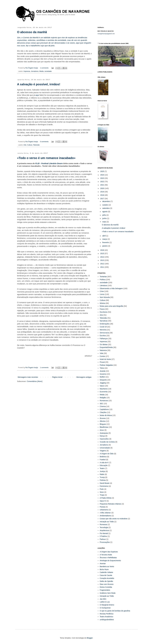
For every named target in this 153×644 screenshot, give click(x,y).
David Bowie (105, 483)
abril (104, 236)
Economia (104, 392)
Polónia (103, 480)
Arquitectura (104, 530)
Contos (102, 356)
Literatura (103, 285)
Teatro (102, 468)
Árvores (103, 418)
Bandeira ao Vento (107, 566)
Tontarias (103, 277)
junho (105, 218)
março (105, 239)
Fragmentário (105, 590)
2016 (102, 250)
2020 (102, 188)
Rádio (102, 474)
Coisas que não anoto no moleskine (114, 519)
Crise (102, 291)
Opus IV (103, 501)
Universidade (105, 448)
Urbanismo (104, 510)
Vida (101, 353)
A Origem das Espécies (109, 552)
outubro (105, 205)
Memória (103, 330)
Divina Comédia (106, 587)
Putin (102, 489)
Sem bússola (105, 297)
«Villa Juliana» (105, 513)
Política (103, 280)
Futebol (103, 460)
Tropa (102, 495)
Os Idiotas (104, 345)
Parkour (103, 539)
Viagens (103, 451)
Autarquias (104, 433)
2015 (102, 253)
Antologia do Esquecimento (110, 561)
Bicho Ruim (104, 569)
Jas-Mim (103, 599)
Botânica (103, 457)
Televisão (36, 145)
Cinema (103, 406)
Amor (102, 430)
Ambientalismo (105, 516)
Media (41, 71)
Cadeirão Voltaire (106, 572)
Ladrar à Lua (105, 602)
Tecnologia (104, 527)
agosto (105, 212)
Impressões (104, 439)
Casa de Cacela (106, 575)
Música (102, 303)
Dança (102, 436)
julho (104, 215)
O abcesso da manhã (32, 32)
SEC (102, 404)
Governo (103, 374)
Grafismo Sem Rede (108, 593)
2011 (102, 267)
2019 (102, 192)
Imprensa (27, 71)
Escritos (103, 336)
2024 (102, 175)
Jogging (103, 383)
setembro (106, 208)
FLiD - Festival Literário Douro (49, 163)
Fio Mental (104, 533)
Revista (107, 614)
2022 (102, 182)
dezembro (106, 201)
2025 (102, 171)
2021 (102, 185)
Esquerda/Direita (106, 347)
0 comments (44, 142)
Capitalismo (104, 409)
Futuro (102, 309)
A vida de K (104, 463)
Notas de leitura (106, 415)
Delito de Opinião (106, 581)
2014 (102, 257)
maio (104, 222)
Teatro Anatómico (106, 617)
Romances (104, 401)
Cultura (30, 145)
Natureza (103, 350)
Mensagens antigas (84, 377)
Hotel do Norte (105, 359)
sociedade (48, 71)
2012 (102, 264)
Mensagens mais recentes (28, 377)
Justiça (102, 471)
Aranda (103, 371)
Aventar (103, 564)
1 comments (44, 68)
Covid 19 (103, 327)
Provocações (105, 542)
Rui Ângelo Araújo (32, 68)
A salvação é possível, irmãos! (39, 84)
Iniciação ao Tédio (107, 522)
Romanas (103, 524)
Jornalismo (35, 71)
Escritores (104, 312)
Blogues (103, 424)
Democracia (104, 333)
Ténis (102, 368)
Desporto (103, 380)
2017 (102, 199)
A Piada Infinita (105, 498)
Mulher (102, 377)
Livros (102, 294)
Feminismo (104, 486)
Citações (103, 412)
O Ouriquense (105, 608)
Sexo (102, 492)
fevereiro (106, 242)
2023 (102, 178)
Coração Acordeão (107, 578)
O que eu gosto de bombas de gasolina (115, 611)
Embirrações (105, 324)
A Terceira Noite (106, 555)
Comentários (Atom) (35, 381)
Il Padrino (103, 536)
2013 (102, 260)
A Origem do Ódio (107, 454)
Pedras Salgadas (106, 365)
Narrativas (104, 321)
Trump (102, 477)
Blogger (90, 638)
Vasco (102, 386)
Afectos (103, 421)
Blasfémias (104, 427)
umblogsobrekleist (107, 620)
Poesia (102, 507)
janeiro (105, 246)
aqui (37, 95)
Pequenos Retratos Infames (111, 504)
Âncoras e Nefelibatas (108, 558)
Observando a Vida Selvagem (111, 288)
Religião (103, 398)
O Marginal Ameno (107, 605)
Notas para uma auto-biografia (111, 306)
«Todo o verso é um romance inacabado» (46, 158)
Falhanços (104, 339)
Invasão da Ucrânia (107, 442)
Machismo (104, 389)
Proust (102, 362)
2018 (102, 195)
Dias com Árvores (107, 584)
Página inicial (57, 377)
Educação (104, 465)
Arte (25, 145)
